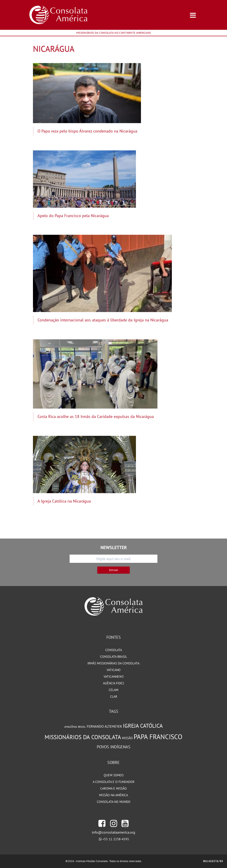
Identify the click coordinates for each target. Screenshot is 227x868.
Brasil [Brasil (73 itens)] (82, 727)
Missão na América (113, 795)
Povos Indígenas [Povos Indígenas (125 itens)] (114, 747)
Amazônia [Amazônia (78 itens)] (71, 727)
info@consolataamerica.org (113, 832)
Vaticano (114, 670)
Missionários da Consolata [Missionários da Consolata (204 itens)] (83, 737)
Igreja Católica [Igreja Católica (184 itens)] (143, 726)
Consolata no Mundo (114, 802)
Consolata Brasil (113, 657)
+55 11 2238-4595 (116, 839)
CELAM (113, 690)
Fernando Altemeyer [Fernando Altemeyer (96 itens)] (104, 726)
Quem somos (114, 775)
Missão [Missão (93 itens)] (127, 738)
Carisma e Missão (113, 788)
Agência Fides (113, 683)
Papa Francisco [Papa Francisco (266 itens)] (158, 737)
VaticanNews (114, 677)
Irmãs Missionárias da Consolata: (114, 663)
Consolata (114, 650)
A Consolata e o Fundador (113, 782)
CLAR (114, 697)
